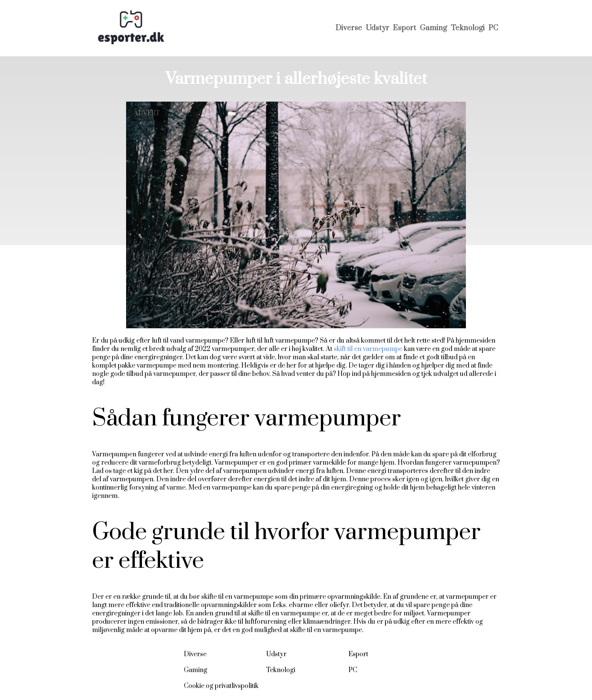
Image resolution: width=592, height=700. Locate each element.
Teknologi (468, 28)
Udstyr (378, 28)
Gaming (433, 28)
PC (493, 28)
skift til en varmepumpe (368, 349)
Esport (405, 28)
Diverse (349, 28)
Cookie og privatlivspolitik (221, 686)
